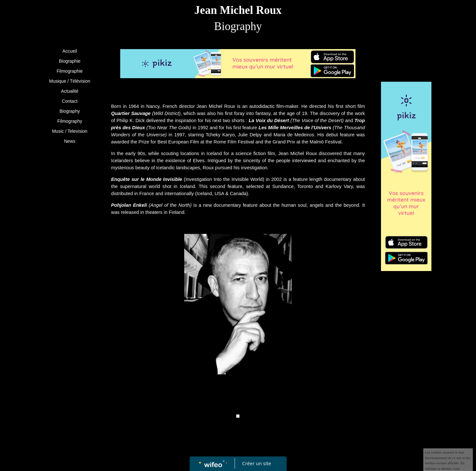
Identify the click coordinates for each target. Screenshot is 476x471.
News (70, 141)
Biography (70, 111)
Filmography (70, 121)
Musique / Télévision (70, 81)
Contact (70, 101)
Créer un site (256, 463)
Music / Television (70, 131)
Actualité (70, 91)
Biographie (70, 61)
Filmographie (70, 71)
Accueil (70, 51)
